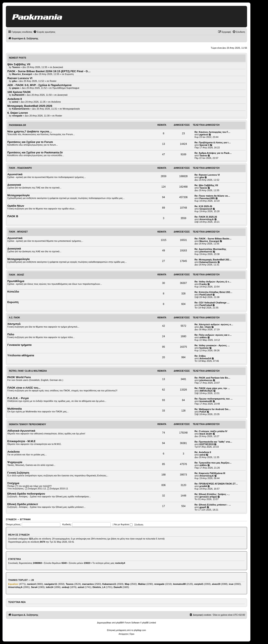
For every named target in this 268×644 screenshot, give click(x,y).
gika (202, 177)
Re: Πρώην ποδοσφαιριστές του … (214, 399)
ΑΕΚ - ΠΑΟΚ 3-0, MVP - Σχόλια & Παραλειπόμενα (39, 85)
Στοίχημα (13, 483)
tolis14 (50, 587)
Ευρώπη (69, 74)
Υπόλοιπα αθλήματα (21, 355)
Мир (127, 584)
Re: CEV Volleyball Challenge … (212, 303)
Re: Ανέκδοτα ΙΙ (203, 452)
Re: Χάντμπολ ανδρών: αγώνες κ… (214, 324)
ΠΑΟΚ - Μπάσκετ (18, 232)
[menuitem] (44, 32)
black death (206, 434)
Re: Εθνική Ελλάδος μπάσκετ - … (213, 505)
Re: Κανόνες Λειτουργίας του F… (212, 132)
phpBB (119, 623)
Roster (53, 81)
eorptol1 (199, 584)
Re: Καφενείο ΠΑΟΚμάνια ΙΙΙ (210, 473)
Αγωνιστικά (15, 174)
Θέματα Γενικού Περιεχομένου (28, 424)
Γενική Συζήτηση (18, 473)
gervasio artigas (208, 497)
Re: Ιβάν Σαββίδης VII (206, 185)
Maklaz (142, 584)
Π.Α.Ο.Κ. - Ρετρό (18, 398)
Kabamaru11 (109, 584)
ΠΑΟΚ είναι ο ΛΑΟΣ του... (24, 388)
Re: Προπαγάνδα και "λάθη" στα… (213, 442)
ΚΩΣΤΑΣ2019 (206, 444)
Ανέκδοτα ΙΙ (15, 99)
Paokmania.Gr (17, 125)
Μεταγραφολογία (71, 109)
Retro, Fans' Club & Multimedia (28, 371)
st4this (203, 337)
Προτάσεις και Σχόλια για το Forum (30, 142)
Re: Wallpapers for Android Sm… (213, 409)
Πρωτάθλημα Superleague (66, 88)
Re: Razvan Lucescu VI (207, 175)
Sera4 (34, 587)
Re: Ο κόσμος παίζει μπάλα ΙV (211, 431)
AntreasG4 (205, 358)
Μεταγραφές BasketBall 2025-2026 (30, 106)
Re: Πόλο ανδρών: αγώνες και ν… (213, 335)
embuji (65, 587)
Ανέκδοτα (56, 102)
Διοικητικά (58, 67)
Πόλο (11, 334)
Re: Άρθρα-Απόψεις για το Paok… (213, 153)
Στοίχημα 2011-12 (35, 489)
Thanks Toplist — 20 (21, 580)
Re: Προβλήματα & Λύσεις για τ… (213, 142)
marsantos (88, 584)
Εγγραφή (25, 519)
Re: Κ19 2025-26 (203, 206)
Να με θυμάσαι (123, 524)
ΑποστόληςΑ (206, 219)
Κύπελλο (13, 292)
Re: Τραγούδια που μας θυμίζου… (213, 463)
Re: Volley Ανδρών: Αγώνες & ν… (213, 282)
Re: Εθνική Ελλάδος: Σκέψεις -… (212, 494)
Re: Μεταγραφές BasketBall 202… (213, 260)
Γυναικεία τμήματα (19, 345)
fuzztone (204, 348)
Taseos (203, 155)
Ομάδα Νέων (16, 206)
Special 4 (204, 145)
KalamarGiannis (208, 262)
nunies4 (31, 584)
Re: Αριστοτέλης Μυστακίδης (210, 249)
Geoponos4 (206, 209)
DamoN (118, 587)
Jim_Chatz (205, 327)
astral (202, 455)
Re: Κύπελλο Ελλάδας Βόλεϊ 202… (213, 292)
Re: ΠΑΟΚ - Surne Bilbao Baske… (213, 239)
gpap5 (203, 507)
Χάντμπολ (14, 324)
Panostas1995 (207, 198)
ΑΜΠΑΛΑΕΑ (206, 391)
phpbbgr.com (140, 630)
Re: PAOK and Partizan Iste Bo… (212, 378)
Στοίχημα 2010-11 (58, 489)
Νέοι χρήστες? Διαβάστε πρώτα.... (30, 131)
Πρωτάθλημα (16, 281)
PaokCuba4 (206, 295)
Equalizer (13, 584)
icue (231, 584)
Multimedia (15, 409)
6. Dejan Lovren (18, 113)
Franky (203, 284)
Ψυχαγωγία (15, 462)
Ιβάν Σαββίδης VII (19, 64)
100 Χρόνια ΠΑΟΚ (19, 92)
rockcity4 (120, 563)
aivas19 (216, 584)
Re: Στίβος (200, 356)
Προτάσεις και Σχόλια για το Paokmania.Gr (35, 152)
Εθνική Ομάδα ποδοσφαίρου (26, 494)
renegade (159, 584)
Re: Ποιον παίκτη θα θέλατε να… (212, 196)
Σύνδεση (11, 519)
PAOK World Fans (19, 377)
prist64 (203, 486)
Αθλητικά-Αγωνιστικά (21, 431)
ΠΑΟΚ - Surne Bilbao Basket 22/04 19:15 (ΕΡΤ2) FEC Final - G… (49, 71)
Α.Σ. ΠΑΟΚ (15, 318)
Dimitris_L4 (99, 587)
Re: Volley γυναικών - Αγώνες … (212, 345)
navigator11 (51, 584)
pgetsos (204, 135)
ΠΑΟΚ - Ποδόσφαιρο (20, 168)
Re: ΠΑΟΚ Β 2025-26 (206, 217)
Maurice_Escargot (209, 241)
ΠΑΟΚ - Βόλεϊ (16, 275)
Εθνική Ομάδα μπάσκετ (23, 504)
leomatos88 (206, 401)
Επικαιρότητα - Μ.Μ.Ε (21, 441)
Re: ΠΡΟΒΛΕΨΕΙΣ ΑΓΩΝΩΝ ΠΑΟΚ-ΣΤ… (216, 484)
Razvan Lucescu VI (20, 78)
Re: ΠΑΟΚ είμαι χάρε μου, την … (212, 388)
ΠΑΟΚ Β (13, 216)
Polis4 (203, 412)
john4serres (206, 252)
